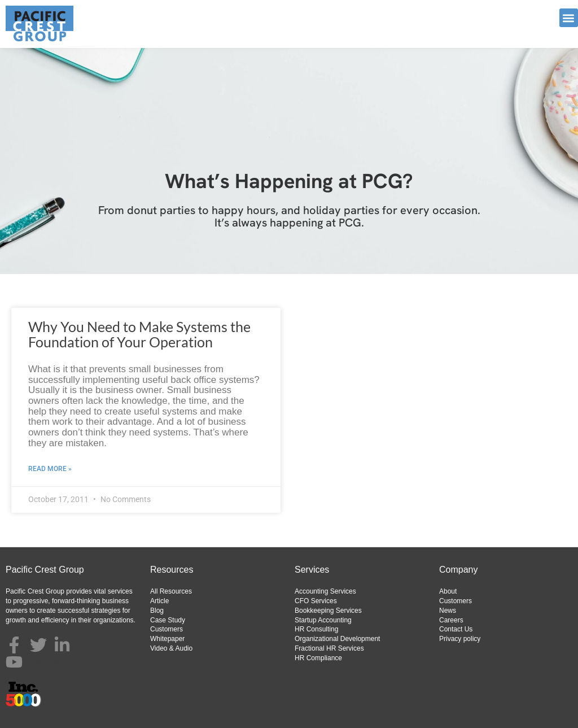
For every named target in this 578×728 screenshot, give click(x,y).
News (448, 611)
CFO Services (316, 601)
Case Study (168, 620)
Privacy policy (460, 639)
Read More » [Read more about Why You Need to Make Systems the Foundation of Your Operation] (50, 469)
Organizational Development (337, 639)
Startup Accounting (323, 620)
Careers (451, 620)
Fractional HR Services (329, 648)
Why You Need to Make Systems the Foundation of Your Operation (139, 334)
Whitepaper (167, 639)
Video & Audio (171, 648)
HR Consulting (316, 629)
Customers (167, 629)
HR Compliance (318, 658)
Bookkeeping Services (328, 611)
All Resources (171, 591)
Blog (157, 611)
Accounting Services (325, 591)
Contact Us (456, 629)
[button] (569, 18)
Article (159, 601)
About (448, 591)
